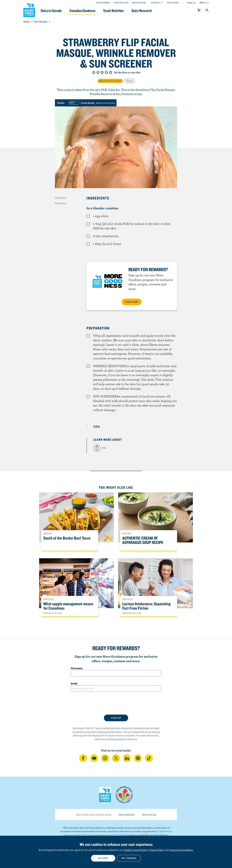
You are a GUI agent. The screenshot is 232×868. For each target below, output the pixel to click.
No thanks (129, 858)
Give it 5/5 (111, 72)
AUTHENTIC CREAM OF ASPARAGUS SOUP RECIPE (143, 540)
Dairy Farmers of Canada (29, 10)
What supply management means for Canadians (68, 606)
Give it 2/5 (98, 72)
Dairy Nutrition (127, 815)
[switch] (92, 103)
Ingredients (61, 198)
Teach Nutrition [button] (117, 11)
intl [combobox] (204, 3)
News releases (173, 3)
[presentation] (116, 703)
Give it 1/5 (94, 72)
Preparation (61, 203)
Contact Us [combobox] (155, 3)
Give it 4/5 (106, 72)
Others (130, 81)
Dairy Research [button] (146, 11)
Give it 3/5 (102, 72)
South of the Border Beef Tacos (67, 538)
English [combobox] (190, 3)
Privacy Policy (156, 850)
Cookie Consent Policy (136, 850)
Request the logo (139, 3)
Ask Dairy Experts (103, 3)
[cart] (199, 11)
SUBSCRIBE (132, 302)
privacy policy (116, 739)
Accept (103, 858)
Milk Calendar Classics (110, 81)
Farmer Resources (121, 3)
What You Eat (149, 815)
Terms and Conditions (181, 850)
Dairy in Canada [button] (54, 11)
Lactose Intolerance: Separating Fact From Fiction (146, 606)
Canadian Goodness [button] (86, 11)
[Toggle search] (207, 11)
